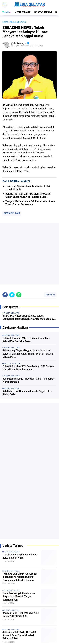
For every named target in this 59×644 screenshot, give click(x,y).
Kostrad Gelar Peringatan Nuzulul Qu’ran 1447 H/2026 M (21, 615)
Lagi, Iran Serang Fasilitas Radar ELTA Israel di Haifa (20, 556)
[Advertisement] (29, 254)
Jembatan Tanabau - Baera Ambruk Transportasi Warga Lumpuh (29, 380)
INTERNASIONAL (12, 552)
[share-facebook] (5, 295)
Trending (7, 12)
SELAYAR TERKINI (43, 12)
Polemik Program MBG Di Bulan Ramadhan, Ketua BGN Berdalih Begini (26, 340)
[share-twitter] (12, 295)
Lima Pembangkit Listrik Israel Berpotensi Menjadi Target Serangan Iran (19, 597)
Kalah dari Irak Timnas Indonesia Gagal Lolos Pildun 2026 (27, 393)
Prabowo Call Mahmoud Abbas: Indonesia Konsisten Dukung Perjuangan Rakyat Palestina (20, 577)
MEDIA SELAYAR (23, 12)
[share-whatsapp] (19, 295)
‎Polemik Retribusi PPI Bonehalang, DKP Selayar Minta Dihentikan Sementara (28, 368)
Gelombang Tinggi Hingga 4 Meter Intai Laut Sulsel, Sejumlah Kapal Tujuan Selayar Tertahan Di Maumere (28, 354)
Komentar (50, 295)
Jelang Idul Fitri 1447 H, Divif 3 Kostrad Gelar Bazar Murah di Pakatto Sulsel (19, 635)
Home (5, 22)
